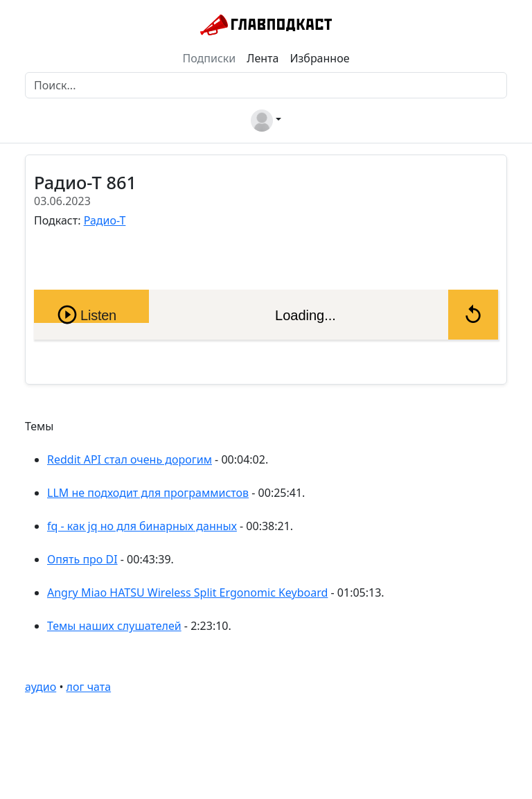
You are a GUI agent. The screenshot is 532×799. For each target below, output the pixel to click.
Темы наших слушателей (114, 626)
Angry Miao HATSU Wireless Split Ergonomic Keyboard (187, 592)
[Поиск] (266, 85)
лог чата (89, 687)
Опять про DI (82, 559)
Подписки (210, 58)
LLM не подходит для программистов (148, 493)
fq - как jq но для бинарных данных (142, 526)
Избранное (319, 58)
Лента (263, 58)
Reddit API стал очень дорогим (130, 459)
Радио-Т (105, 220)
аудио (41, 687)
